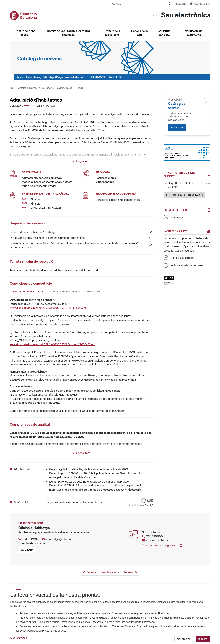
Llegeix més (81, 161)
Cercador (47, 88)
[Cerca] (170, 4)
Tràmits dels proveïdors (112, 33)
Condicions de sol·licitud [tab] (27, 291)
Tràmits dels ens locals (25, 33)
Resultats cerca (64, 88)
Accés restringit (200, 4)
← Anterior (90, 572)
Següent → (130, 572)
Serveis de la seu (140, 33)
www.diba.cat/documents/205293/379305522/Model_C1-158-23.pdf (53, 344)
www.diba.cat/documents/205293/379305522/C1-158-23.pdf (48, 308)
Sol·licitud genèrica (164, 33)
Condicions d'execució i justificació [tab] (75, 291)
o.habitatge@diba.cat (58, 539)
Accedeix (177, 127)
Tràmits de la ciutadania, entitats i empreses (68, 33)
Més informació (19, 640)
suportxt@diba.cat (157, 540)
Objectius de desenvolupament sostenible (75, 502)
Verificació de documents (194, 33)
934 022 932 (30, 539)
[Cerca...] (140, 4)
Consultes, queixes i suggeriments (162, 545)
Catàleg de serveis (28, 88)
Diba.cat (181, 4)
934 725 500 (155, 536)
